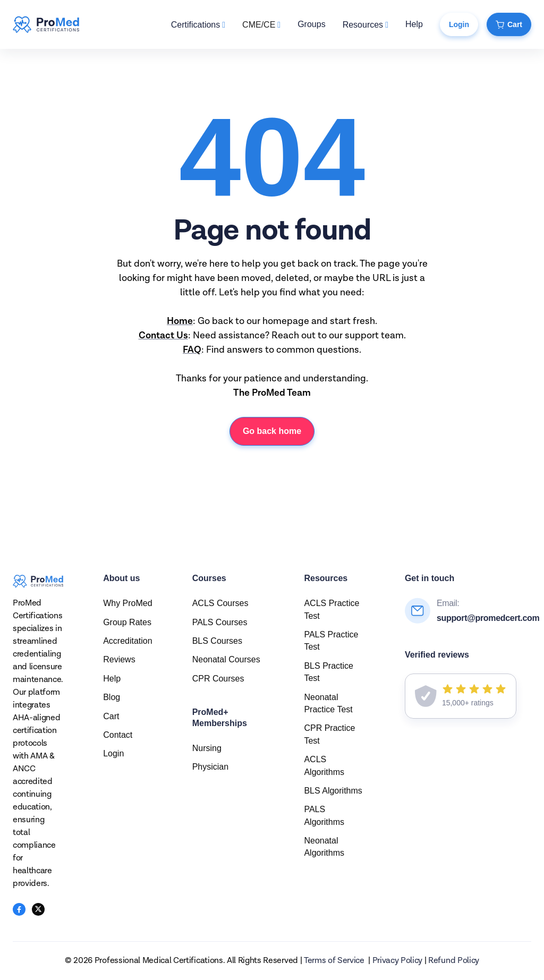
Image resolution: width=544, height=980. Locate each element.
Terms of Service (334, 961)
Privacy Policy (398, 961)
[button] (198, 25)
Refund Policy (454, 961)
